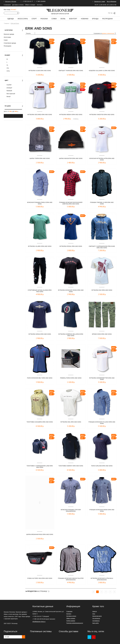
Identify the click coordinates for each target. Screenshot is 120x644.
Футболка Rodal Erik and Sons (71, 246)
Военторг (73, 19)
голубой (9, 85)
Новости (94, 611)
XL (7, 65)
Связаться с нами (100, 1)
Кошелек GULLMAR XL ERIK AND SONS (102, 71)
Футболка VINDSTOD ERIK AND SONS (102, 115)
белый (8, 97)
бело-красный (11, 94)
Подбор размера (71, 621)
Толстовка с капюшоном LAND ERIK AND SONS (40, 467)
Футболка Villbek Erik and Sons (40, 246)
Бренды (95, 19)
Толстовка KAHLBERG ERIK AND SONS (40, 423)
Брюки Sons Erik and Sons (102, 334)
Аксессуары (23, 19)
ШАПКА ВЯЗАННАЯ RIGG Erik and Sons (40, 535)
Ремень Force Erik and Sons (71, 378)
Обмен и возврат (30, 5)
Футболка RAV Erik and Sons (102, 290)
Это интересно (96, 618)
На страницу (37, 591)
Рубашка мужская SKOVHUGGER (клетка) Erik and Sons (71, 203)
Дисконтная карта (97, 616)
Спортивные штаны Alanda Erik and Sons (40, 291)
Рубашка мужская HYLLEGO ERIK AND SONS (102, 423)
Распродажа (107, 19)
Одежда (11, 19)
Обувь (63, 19)
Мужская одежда (9, 34)
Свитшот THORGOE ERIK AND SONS (71, 71)
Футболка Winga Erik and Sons (40, 334)
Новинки (85, 19)
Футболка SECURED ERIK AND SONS (40, 115)
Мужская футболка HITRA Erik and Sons (102, 159)
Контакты (40, 5)
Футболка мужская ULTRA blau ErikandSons (102, 579)
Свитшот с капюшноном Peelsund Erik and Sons (102, 247)
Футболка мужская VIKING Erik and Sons (71, 291)
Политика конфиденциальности (75, 623)
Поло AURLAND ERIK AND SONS (102, 466)
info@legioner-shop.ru (39, 622)
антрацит (9, 88)
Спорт (34, 19)
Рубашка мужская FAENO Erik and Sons (102, 511)
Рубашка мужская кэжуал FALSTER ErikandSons (71, 579)
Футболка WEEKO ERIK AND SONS (71, 115)
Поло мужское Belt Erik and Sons (40, 379)
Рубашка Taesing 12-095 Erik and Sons (102, 203)
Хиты (94, 614)
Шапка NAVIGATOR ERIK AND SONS (71, 158)
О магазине (7, 5)
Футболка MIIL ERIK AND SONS (71, 422)
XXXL (8, 71)
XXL (8, 68)
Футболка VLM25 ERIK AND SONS (40, 71)
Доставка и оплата (18, 5)
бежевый (9, 91)
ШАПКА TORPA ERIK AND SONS (40, 158)
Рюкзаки (44, 19)
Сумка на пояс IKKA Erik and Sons (40, 579)
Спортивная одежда (10, 43)
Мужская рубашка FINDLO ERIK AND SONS (40, 203)
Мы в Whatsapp (112, 1)
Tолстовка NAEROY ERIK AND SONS (71, 467)
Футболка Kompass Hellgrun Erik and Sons (71, 335)
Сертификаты (96, 621)
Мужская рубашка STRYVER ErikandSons (71, 511)
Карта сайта (95, 623)
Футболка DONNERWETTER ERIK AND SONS (102, 379)
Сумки (54, 19)
